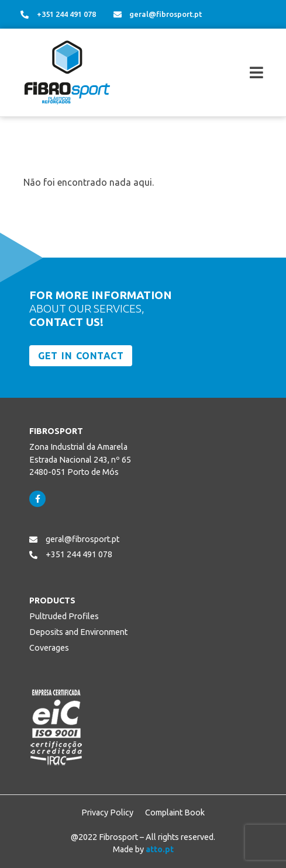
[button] (223, 73)
